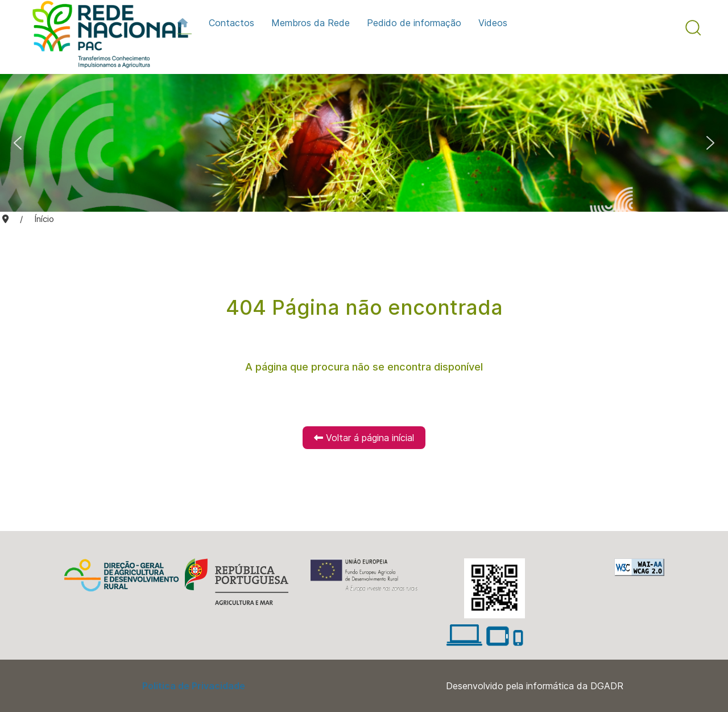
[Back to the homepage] (105, 37)
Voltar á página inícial (364, 438)
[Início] (185, 23)
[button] (693, 28)
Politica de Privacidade (194, 686)
